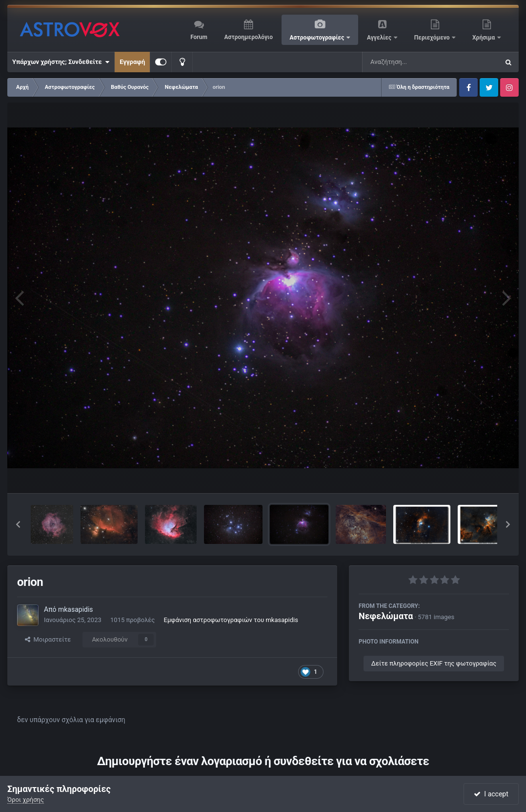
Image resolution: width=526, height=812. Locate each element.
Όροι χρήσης (26, 800)
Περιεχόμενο (433, 38)
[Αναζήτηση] (411, 62)
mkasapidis (76, 609)
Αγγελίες (380, 38)
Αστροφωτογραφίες (318, 38)
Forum (199, 37)
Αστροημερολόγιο (248, 37)
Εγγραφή (132, 62)
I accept (491, 794)
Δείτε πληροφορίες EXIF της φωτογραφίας (434, 663)
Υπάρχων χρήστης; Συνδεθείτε (61, 62)
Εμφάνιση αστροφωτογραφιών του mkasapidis (231, 620)
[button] (18, 524)
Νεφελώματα (386, 616)
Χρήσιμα (484, 38)
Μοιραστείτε (48, 639)
